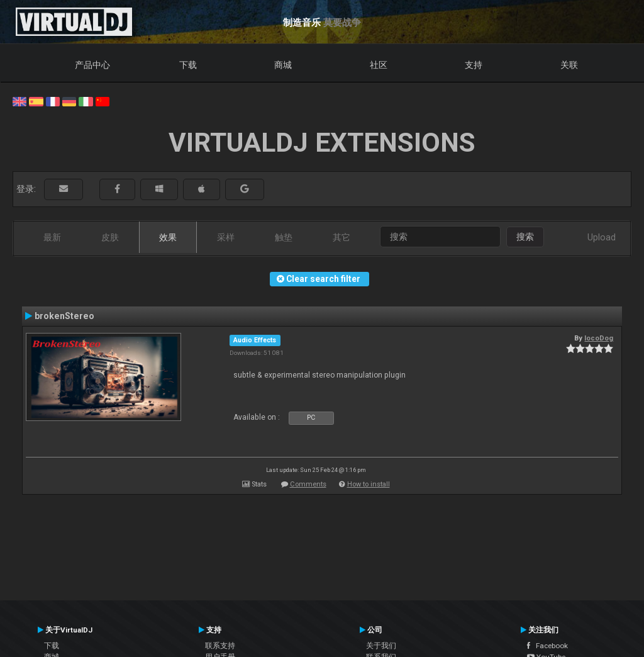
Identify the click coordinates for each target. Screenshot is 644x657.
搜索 (525, 237)
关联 (569, 65)
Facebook (547, 646)
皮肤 (110, 237)
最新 (52, 237)
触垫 (284, 237)
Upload (602, 237)
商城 (283, 65)
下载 (188, 65)
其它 (341, 237)
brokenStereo (64, 316)
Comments (308, 484)
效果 (168, 237)
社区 (379, 65)
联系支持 (220, 646)
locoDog (599, 338)
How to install (369, 484)
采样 (226, 237)
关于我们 (381, 646)
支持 (474, 65)
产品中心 (92, 65)
